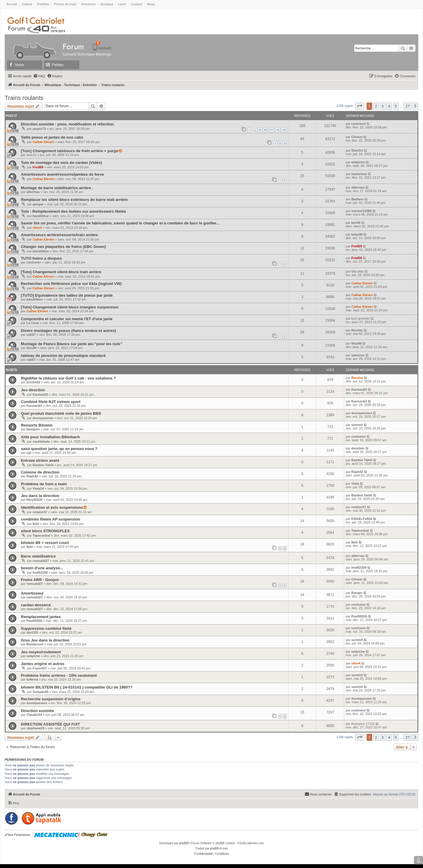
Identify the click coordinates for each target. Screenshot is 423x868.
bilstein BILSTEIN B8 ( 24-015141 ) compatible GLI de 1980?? (77, 687)
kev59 (356, 223)
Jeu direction (33, 390)
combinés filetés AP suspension (51, 519)
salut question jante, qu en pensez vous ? (59, 449)
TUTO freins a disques (41, 258)
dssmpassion (43, 418)
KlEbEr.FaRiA (362, 519)
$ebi (36, 524)
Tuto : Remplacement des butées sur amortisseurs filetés (73, 211)
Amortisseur (32, 593)
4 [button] (389, 106)
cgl (29, 453)
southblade (41, 441)
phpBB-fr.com (219, 848)
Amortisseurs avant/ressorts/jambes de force (62, 174)
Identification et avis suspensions (52, 507)
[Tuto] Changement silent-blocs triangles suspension (70, 307)
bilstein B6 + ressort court (45, 543)
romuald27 (41, 561)
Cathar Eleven (43, 142)
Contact (137, 4)
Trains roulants (24, 98)
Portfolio (43, 4)
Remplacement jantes (41, 617)
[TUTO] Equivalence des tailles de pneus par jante (67, 295)
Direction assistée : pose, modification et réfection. (68, 124)
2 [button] (376, 106)
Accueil (12, 4)
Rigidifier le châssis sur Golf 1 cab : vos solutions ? (68, 378)
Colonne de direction (40, 472)
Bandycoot (35, 644)
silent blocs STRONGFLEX (45, 531)
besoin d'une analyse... (42, 568)
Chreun (357, 137)
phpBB (183, 843)
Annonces (89, 4)
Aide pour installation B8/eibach (50, 437)
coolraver (359, 124)
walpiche (358, 162)
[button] (360, 106)
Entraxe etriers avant (40, 460)
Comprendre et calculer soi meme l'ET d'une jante (67, 319)
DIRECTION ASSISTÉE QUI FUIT (50, 724)
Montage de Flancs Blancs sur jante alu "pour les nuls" (72, 344)
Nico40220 (34, 500)
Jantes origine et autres (43, 664)
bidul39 (357, 234)
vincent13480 (361, 211)
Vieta (355, 483)
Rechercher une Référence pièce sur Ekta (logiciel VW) (71, 284)
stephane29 (35, 728)
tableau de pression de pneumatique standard (63, 356)
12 (278, 130)
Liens (122, 4)
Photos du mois (65, 4)
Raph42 (32, 476)
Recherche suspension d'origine (51, 699)
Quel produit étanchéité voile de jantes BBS (61, 413)
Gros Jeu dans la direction (45, 640)
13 (284, 130)
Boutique (107, 4)
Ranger (357, 593)
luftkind (32, 679)
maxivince (359, 174)
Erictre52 (33, 382)
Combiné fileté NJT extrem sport (51, 402)
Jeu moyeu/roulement (41, 652)
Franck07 (40, 668)
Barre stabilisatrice (38, 556)
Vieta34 (38, 488)
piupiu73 (39, 129)
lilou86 (32, 348)
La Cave (33, 323)
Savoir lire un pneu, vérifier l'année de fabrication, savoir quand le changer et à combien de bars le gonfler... (120, 223)
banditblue (41, 216)
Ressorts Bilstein (37, 425)
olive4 (37, 228)
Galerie (27, 4)
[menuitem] (39, 76)
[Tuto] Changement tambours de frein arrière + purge (69, 151)
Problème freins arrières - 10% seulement (59, 675)
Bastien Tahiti (43, 465)
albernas (33, 192)
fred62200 (40, 572)
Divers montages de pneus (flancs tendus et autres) (68, 331)
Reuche (357, 378)
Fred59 (38, 167)
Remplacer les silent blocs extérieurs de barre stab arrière (74, 200)
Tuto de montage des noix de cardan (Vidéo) (62, 163)
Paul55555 (34, 621)
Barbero (357, 199)
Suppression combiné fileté (46, 628)
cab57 (31, 335)
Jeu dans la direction (40, 496)
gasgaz (38, 204)
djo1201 (32, 632)
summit (357, 425)
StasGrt (357, 150)
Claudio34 (34, 715)
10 (265, 130)
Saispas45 (41, 692)
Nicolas (357, 330)
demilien (358, 448)
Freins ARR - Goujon (40, 580)
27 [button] (408, 106)
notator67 (40, 512)
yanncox (358, 355)
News (151, 4)
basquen (33, 429)
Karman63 (40, 394)
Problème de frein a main (44, 484)
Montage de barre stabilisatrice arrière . (57, 188)
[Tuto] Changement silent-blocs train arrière (61, 272)
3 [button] (383, 106)
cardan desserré (36, 605)
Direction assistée (37, 711)
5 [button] (396, 106)
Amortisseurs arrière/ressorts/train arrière (59, 235)
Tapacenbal (41, 535)
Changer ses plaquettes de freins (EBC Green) (63, 247)
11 (271, 130)
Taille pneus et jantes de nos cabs (52, 137)
